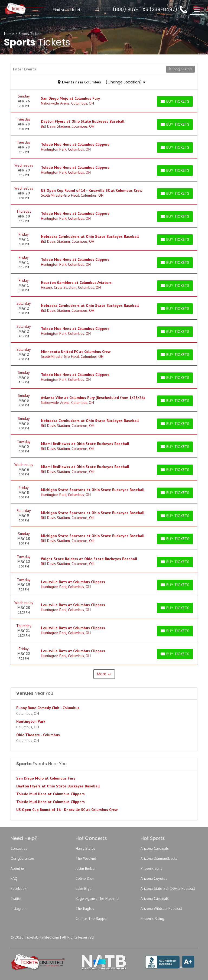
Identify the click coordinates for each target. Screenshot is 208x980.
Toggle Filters (180, 69)
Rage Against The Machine (97, 898)
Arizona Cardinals (155, 848)
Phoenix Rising (152, 919)
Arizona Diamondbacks (159, 858)
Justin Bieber (86, 868)
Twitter (16, 898)
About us (18, 868)
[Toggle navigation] (197, 9)
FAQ (14, 878)
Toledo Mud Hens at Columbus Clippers (51, 794)
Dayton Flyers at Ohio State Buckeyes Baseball (58, 786)
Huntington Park (31, 721)
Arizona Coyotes (154, 878)
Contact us (19, 848)
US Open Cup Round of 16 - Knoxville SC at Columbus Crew (67, 810)
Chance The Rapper (92, 919)
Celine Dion (85, 878)
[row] (104, 101)
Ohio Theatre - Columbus (38, 735)
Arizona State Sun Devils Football (168, 888)
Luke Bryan (84, 888)
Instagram (19, 908)
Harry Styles (85, 848)
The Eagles (85, 908)
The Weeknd (86, 858)
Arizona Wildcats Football (161, 908)
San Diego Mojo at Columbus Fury (46, 778)
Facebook (18, 888)
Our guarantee (22, 858)
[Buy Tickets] (175, 101)
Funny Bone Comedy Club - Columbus (48, 708)
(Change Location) (126, 82)
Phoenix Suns (151, 868)
